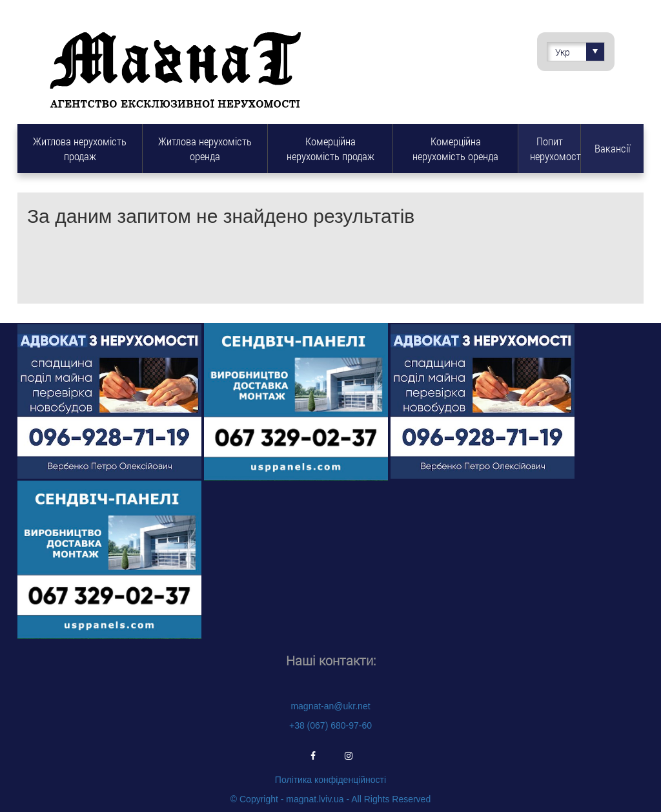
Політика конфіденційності (330, 780)
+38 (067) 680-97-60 (330, 725)
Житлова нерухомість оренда (205, 149)
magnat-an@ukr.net (330, 706)
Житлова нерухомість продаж (80, 149)
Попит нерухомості (555, 149)
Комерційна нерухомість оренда (455, 149)
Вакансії (612, 148)
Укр (580, 52)
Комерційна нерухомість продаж (330, 149)
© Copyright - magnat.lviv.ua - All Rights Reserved (330, 799)
